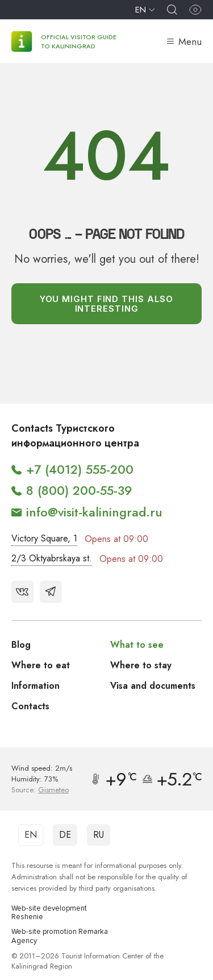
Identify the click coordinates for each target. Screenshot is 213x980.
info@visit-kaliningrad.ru (94, 512)
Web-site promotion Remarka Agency (60, 936)
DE (65, 835)
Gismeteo (53, 790)
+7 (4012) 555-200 (80, 469)
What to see (137, 645)
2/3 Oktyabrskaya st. (52, 558)
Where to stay (141, 665)
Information (35, 686)
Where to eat (41, 665)
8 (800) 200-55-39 (79, 490)
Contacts (30, 706)
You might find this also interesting (107, 304)
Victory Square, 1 (44, 538)
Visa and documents (153, 686)
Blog (21, 645)
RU (99, 835)
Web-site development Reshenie (49, 913)
